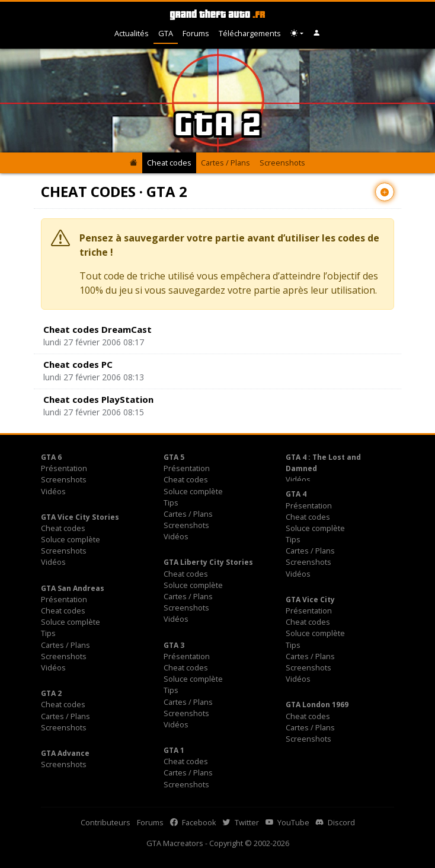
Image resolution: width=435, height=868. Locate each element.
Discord (335, 822)
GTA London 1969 (317, 705)
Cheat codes (169, 163)
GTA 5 (174, 457)
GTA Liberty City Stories (208, 562)
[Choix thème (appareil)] (297, 34)
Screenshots (282, 163)
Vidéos (53, 491)
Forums (196, 33)
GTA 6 (51, 457)
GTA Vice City (310, 600)
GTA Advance (65, 753)
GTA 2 (51, 693)
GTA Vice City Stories (80, 517)
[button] (317, 34)
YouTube (287, 822)
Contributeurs (105, 822)
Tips (171, 503)
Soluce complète (193, 491)
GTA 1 (174, 750)
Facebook (193, 822)
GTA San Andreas (73, 588)
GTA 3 (174, 645)
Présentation (64, 468)
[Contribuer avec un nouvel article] (385, 192)
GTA (166, 33)
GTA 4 (296, 494)
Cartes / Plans (226, 163)
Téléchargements (250, 33)
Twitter (241, 822)
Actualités (132, 33)
